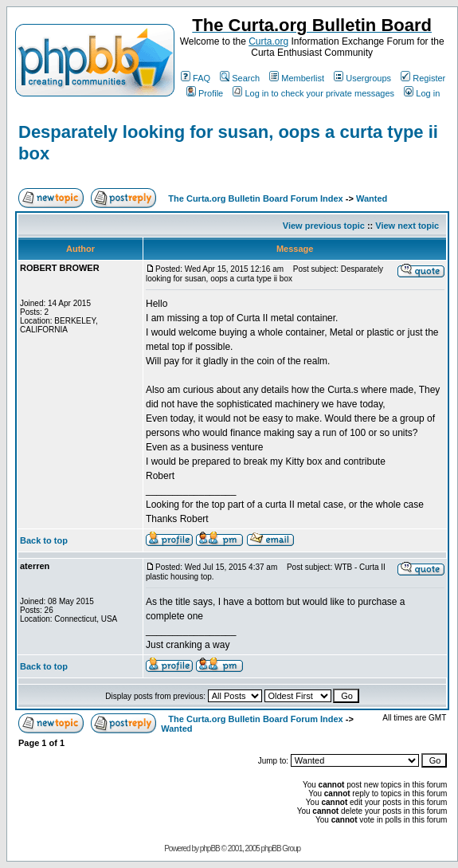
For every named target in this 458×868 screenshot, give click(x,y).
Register (423, 78)
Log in (422, 93)
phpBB (210, 848)
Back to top (44, 540)
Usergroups (362, 78)
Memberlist (297, 78)
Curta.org (268, 41)
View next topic (407, 226)
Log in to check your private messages (313, 93)
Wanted (372, 198)
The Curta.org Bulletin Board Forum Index (255, 198)
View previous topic (324, 226)
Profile (205, 93)
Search (240, 78)
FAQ (196, 78)
